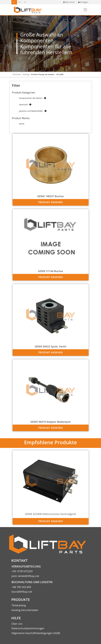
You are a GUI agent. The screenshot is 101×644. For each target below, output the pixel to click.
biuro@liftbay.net (22, 592)
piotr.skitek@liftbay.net (25, 576)
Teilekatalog (19, 605)
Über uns (17, 624)
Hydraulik (23, 105)
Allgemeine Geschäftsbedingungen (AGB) (36, 633)
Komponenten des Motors (31, 98)
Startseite (17, 74)
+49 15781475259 (22, 571)
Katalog (26, 74)
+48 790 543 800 (21, 587)
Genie (22, 124)
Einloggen (83, 2)
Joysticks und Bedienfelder (31, 111)
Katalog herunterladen (25, 610)
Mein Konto (69, 2)
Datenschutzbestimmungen (28, 628)
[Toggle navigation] (85, 10)
